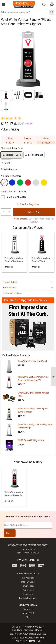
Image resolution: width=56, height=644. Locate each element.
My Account (28, 578)
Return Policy (28, 586)
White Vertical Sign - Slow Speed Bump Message (33, 410)
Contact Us (28, 609)
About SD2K (28, 613)
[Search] (52, 12)
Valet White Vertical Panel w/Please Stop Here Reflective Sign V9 (14, 494)
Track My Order (28, 582)
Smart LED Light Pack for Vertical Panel (33, 394)
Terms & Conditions (28, 598)
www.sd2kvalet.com (34, 638)
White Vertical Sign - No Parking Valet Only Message (35, 426)
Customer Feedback (12, 293)
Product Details (10, 282)
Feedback (54, 377)
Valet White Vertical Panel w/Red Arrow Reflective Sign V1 (14, 260)
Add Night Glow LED (16, 197)
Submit (10, 533)
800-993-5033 (37, 627)
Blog (28, 617)
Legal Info (28, 594)
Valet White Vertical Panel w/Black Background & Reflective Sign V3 (41, 260)
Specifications (9, 288)
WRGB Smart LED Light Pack (31, 440)
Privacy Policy (28, 590)
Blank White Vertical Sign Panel (32, 361)
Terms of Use (35, 641)
